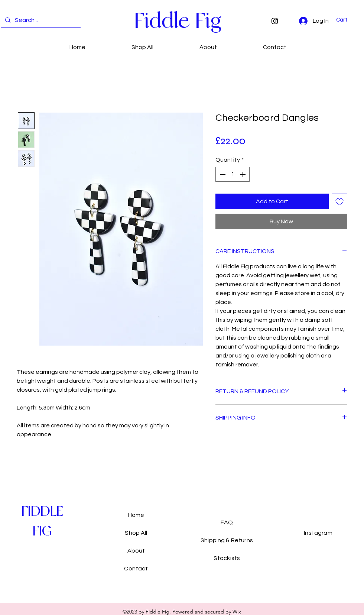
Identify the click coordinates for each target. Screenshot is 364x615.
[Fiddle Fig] (178, 21)
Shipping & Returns (227, 540)
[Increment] (243, 174)
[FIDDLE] (42, 512)
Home (136, 515)
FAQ (227, 522)
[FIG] (42, 531)
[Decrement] (222, 174)
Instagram (318, 533)
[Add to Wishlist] (339, 201)
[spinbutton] (233, 174)
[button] (346, 20)
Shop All (136, 533)
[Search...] (40, 20)
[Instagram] (275, 21)
